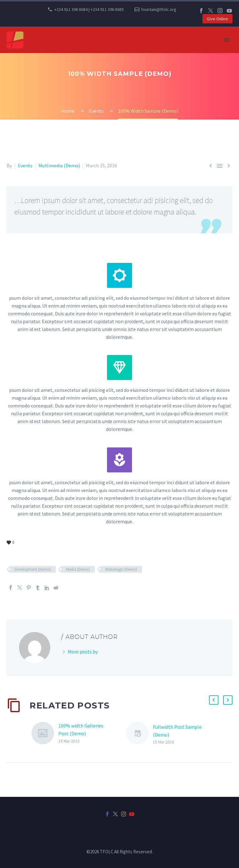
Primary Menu (227, 40)
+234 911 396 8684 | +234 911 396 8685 (89, 9)
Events (25, 165)
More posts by (83, 652)
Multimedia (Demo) (59, 165)
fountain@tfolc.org (159, 9)
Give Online (217, 19)
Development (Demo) (33, 569)
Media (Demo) (78, 569)
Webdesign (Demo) (121, 569)
